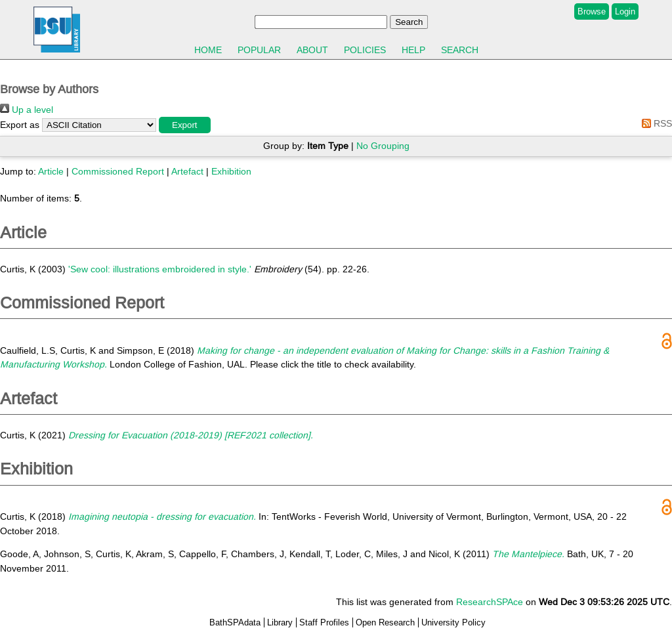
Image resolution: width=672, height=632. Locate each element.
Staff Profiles (324, 622)
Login (625, 11)
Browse (592, 11)
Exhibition (231, 171)
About (312, 50)
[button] (185, 125)
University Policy (453, 622)
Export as (20, 125)
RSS (655, 123)
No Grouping (383, 146)
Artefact (187, 171)
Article (51, 171)
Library (280, 622)
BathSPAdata (235, 622)
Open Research (385, 622)
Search (460, 50)
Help (413, 50)
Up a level (27, 110)
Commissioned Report (118, 171)
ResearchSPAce (490, 602)
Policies (365, 50)
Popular (259, 50)
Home (208, 50)
